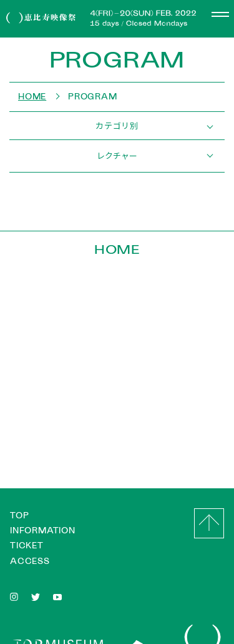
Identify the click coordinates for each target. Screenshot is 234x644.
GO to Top (209, 523)
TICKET (27, 546)
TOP (19, 516)
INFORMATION (43, 531)
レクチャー (117, 155)
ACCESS (30, 561)
